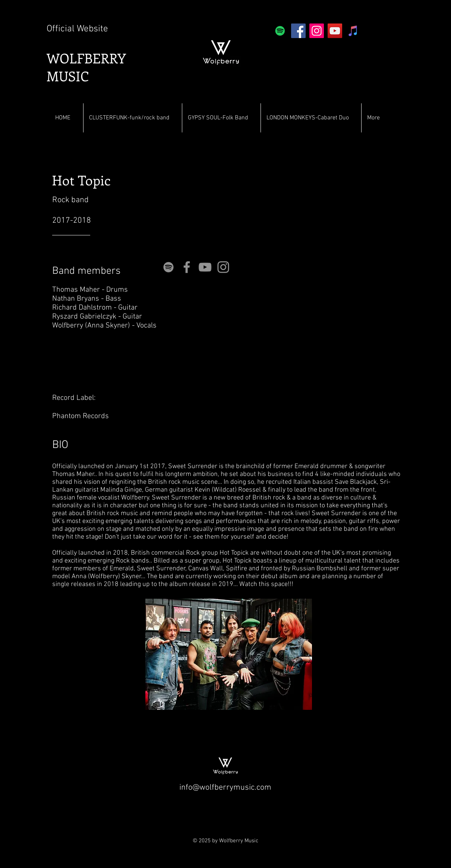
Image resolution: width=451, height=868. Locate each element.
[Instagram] (317, 31)
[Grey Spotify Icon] (168, 267)
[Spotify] (280, 31)
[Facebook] (298, 31)
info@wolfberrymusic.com (225, 788)
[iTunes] (353, 31)
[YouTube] (335, 31)
